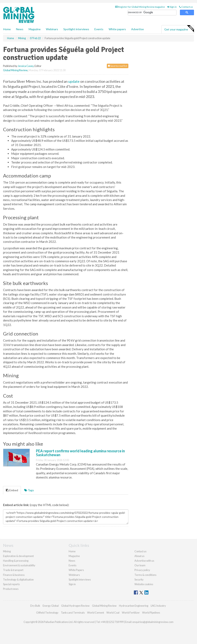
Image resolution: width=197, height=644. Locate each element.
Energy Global (51, 606)
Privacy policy (142, 570)
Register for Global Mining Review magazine (140, 7)
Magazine (35, 29)
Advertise (137, 29)
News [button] (20, 29)
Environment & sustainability (19, 565)
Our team (140, 565)
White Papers (76, 570)
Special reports (11, 584)
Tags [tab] (29, 490)
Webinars (52, 29)
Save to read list (118, 66)
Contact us (186, 7)
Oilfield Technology (47, 613)
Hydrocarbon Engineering (134, 606)
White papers (117, 29)
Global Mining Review (15, 70)
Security (139, 579)
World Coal (113, 613)
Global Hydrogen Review (75, 606)
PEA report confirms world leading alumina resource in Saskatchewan (80, 453)
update (74, 81)
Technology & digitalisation (18, 579)
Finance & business (14, 575)
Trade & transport (13, 570)
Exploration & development (18, 556)
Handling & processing (16, 561)
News (72, 561)
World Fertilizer (131, 613)
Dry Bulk (35, 606)
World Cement (96, 613)
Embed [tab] (12, 490)
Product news (11, 589)
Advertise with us (144, 561)
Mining (7, 551)
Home (7, 29)
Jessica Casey (26, 66)
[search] (152, 13)
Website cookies (144, 584)
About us (139, 556)
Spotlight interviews (76, 29)
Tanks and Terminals (73, 613)
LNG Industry (158, 606)
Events (99, 29)
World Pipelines (151, 613)
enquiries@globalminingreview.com (153, 622)
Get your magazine (179, 29)
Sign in (172, 7)
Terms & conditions (145, 575)
